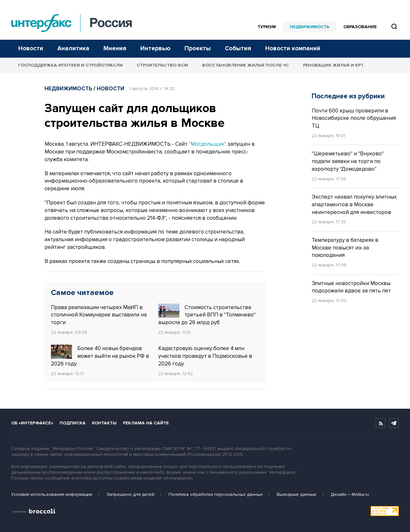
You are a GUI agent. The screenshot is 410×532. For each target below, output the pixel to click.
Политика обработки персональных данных (216, 494)
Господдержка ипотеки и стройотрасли (70, 65)
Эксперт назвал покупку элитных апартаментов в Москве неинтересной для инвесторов (354, 205)
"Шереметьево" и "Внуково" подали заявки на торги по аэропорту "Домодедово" (348, 161)
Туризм (267, 27)
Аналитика (73, 49)
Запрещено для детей (130, 494)
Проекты (198, 49)
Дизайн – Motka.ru (350, 494)
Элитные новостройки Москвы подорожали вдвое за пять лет (351, 287)
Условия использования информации (52, 494)
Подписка (73, 423)
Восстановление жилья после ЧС (246, 65)
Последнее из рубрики (348, 96)
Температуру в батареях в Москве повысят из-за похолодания (345, 248)
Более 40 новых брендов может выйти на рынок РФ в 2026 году (100, 356)
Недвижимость (310, 27)
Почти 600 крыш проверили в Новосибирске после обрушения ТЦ (354, 118)
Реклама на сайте (146, 423)
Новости (31, 49)
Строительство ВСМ (162, 65)
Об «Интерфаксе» (32, 423)
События (238, 49)
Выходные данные (297, 494)
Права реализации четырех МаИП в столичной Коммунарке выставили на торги (99, 315)
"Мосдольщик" (207, 144)
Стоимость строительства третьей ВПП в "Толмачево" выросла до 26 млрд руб (207, 315)
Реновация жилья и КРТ (333, 65)
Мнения (115, 49)
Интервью (155, 49)
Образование (360, 27)
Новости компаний (293, 49)
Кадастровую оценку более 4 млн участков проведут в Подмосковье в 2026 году (205, 356)
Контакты (104, 423)
